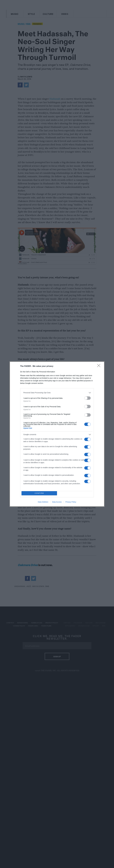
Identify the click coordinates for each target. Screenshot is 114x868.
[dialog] (57, 434)
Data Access (57, 502)
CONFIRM (39, 493)
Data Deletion (43, 502)
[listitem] (57, 393)
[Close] (100, 366)
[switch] (87, 398)
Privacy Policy (71, 502)
